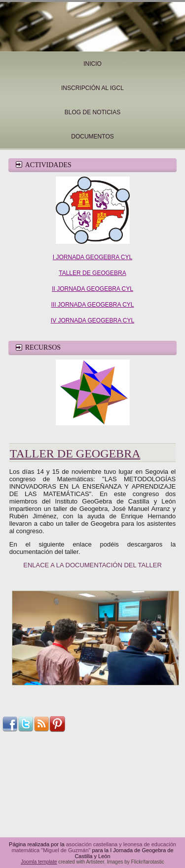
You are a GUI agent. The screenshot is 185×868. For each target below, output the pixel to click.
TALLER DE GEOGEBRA (92, 273)
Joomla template (39, 862)
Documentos (92, 137)
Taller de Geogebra (75, 454)
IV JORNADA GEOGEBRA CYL (92, 320)
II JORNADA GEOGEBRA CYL (92, 289)
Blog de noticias (92, 112)
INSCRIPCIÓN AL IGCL (92, 88)
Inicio (92, 64)
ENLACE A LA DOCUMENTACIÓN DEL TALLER (92, 565)
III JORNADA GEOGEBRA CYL (92, 305)
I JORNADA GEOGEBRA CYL (92, 257)
